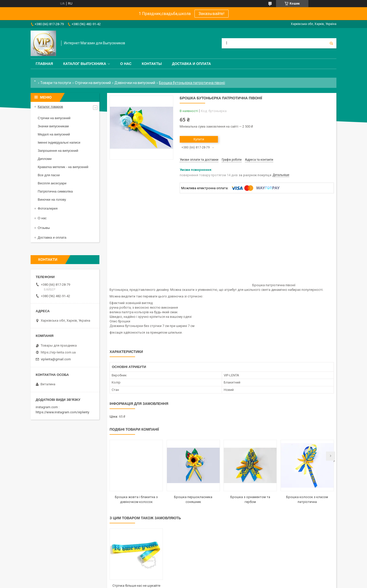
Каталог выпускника (85, 64)
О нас (126, 64)
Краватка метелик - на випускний (63, 167)
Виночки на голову (52, 200)
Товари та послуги (56, 83)
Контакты (152, 64)
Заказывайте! (212, 14)
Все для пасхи (49, 175)
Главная (44, 64)
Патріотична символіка (55, 191)
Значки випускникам (53, 126)
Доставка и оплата (192, 64)
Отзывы (44, 228)
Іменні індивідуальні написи (59, 142)
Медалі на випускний (54, 134)
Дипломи (45, 159)
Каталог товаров (50, 107)
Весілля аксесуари (52, 183)
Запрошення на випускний (58, 151)
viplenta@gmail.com (56, 359)
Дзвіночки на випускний (135, 83)
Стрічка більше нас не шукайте (136, 586)
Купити (199, 139)
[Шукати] (331, 43)
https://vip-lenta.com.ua (58, 352)
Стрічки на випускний (93, 83)
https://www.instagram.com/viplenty (62, 412)
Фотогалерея (48, 208)
